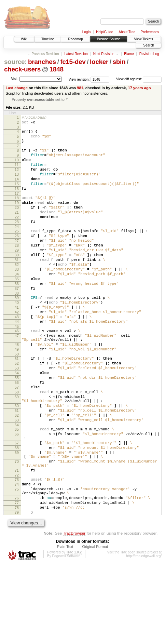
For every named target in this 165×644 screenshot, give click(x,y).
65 (17, 489)
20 (17, 225)
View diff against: (139, 79)
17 (17, 209)
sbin (119, 62)
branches (42, 62)
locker (99, 62)
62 (17, 473)
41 (17, 344)
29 (17, 276)
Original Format (95, 625)
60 (17, 462)
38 (17, 328)
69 (17, 518)
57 (17, 439)
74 (17, 556)
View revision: (79, 79)
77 (17, 578)
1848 (57, 69)
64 (17, 485)
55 (17, 428)
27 (17, 264)
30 (17, 281)
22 (17, 236)
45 (17, 367)
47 (17, 377)
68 (17, 512)
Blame (129, 54)
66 (17, 495)
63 (17, 479)
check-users (22, 69)
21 (17, 230)
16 (17, 203)
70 (17, 529)
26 (17, 258)
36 (17, 316)
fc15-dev (73, 62)
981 (80, 88)
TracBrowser (74, 612)
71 (17, 540)
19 (17, 219)
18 (17, 213)
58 (17, 445)
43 (17, 355)
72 (17, 546)
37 (17, 322)
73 (17, 550)
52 (17, 410)
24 (17, 248)
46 (17, 372)
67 (17, 506)
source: (15, 62)
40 (17, 338)
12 (17, 179)
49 (17, 394)
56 (17, 433)
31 (17, 287)
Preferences (150, 32)
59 (17, 451)
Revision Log (149, 54)
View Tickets (144, 39)
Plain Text (65, 625)
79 (17, 590)
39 (17, 332)
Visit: (15, 79)
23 (17, 242)
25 (17, 252)
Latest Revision (76, 54)
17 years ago (140, 88)
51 (17, 404)
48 (17, 388)
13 (17, 185)
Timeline (48, 39)
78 (17, 584)
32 (17, 293)
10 (17, 168)
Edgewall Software (66, 635)
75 (17, 562)
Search (149, 45)
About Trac (127, 32)
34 (17, 305)
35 (17, 310)
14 (17, 191)
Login (86, 32)
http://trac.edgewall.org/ (144, 635)
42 (17, 350)
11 (17, 174)
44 (17, 361)
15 (17, 197)
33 (17, 299)
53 (17, 416)
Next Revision (104, 54)
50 (17, 400)
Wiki (24, 39)
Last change (17, 88)
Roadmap (75, 39)
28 (17, 270)
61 (17, 468)
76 (17, 573)
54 (17, 422)
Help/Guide (105, 32)
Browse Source (109, 39)
